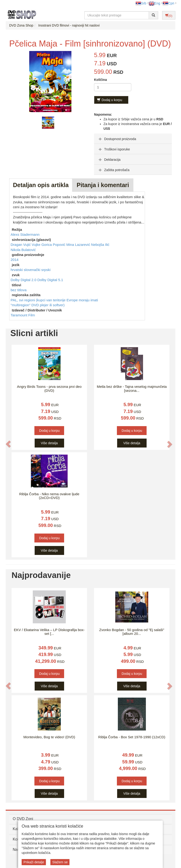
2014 (14, 260)
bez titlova (19, 290)
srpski (46, 270)
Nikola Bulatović (23, 250)
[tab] (133, 139)
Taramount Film (23, 315)
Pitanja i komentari (103, 185)
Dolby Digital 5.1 (50, 280)
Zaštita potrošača (113, 170)
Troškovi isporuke (114, 149)
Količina (100, 80)
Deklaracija (109, 160)
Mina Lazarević (79, 245)
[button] (8, 444)
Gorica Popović (54, 245)
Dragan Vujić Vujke (26, 245)
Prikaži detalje (34, 862)
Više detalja (49, 443)
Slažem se (60, 862)
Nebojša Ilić (100, 245)
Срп (168, 3)
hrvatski (17, 270)
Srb (141, 3)
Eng (154, 3)
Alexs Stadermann (25, 234)
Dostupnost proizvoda (117, 139)
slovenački (33, 270)
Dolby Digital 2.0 (24, 280)
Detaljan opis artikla (41, 185)
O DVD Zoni (23, 819)
